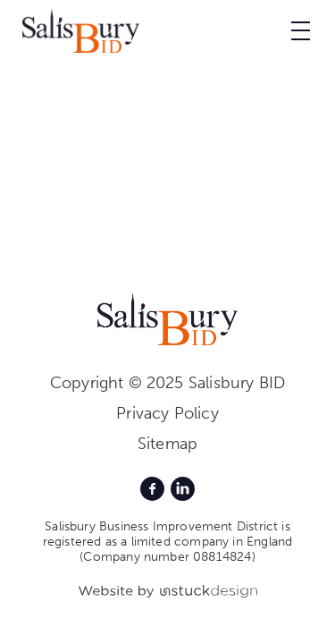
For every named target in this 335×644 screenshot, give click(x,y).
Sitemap (167, 444)
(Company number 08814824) (167, 557)
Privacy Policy (167, 413)
